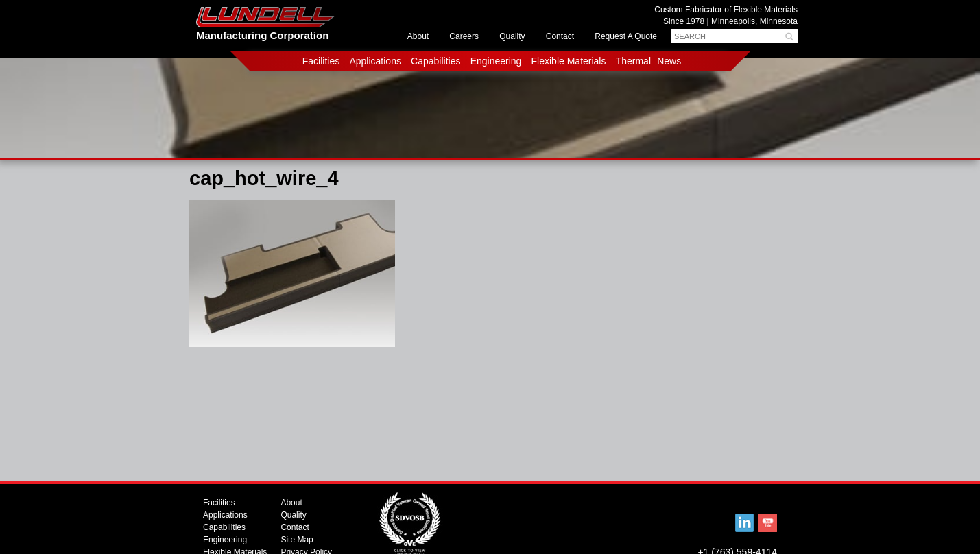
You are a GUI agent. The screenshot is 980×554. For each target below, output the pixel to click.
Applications (375, 61)
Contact (560, 36)
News (669, 61)
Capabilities (435, 61)
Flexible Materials (569, 61)
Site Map (297, 540)
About (418, 36)
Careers (464, 36)
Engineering (496, 61)
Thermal (633, 61)
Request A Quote (626, 36)
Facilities (321, 61)
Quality (512, 36)
